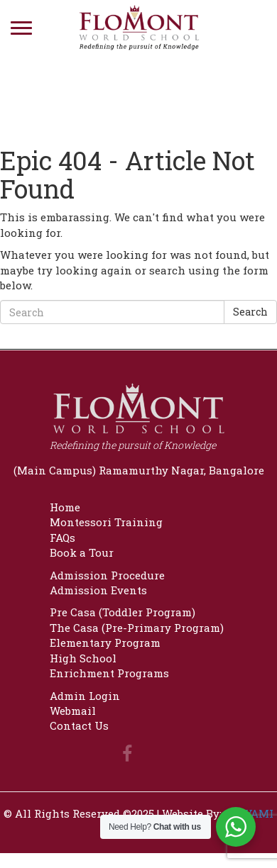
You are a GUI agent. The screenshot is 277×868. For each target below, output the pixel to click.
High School (83, 658)
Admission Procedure (107, 575)
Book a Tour (82, 552)
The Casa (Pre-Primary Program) (137, 628)
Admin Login (85, 696)
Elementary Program (105, 642)
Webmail (73, 711)
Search (250, 312)
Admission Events (98, 590)
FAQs (63, 538)
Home (65, 507)
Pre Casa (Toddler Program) (123, 612)
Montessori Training (106, 522)
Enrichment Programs (109, 673)
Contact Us (79, 725)
